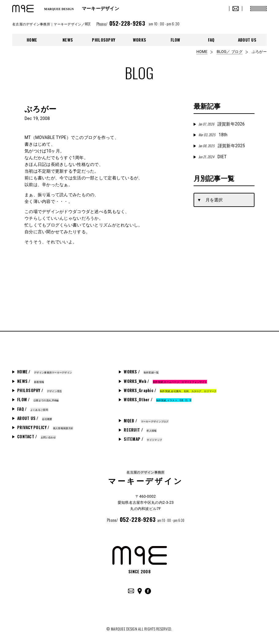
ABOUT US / (35, 418)
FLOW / (38, 399)
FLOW (175, 40)
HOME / (45, 372)
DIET (213, 157)
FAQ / (33, 409)
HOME (32, 40)
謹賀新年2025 (222, 146)
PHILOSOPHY (104, 40)
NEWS (68, 40)
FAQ (211, 40)
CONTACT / (37, 436)
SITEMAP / (143, 439)
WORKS (139, 40)
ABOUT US (247, 40)
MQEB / (146, 421)
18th (213, 135)
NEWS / (31, 381)
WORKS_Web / (165, 381)
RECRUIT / (140, 430)
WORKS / (141, 372)
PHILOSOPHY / (40, 390)
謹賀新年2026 (222, 124)
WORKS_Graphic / (170, 390)
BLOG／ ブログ (229, 52)
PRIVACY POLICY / (45, 427)
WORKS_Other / (157, 399)
